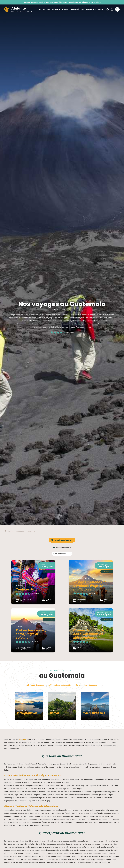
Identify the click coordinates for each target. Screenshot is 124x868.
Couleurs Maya (28, 589)
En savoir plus (94, 2)
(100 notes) (70, 333)
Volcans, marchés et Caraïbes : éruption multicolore (89, 586)
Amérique (23, 739)
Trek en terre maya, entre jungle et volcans (31, 634)
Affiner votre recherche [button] (61, 540)
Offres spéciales (77, 9)
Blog (101, 9)
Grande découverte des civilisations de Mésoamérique (89, 634)
